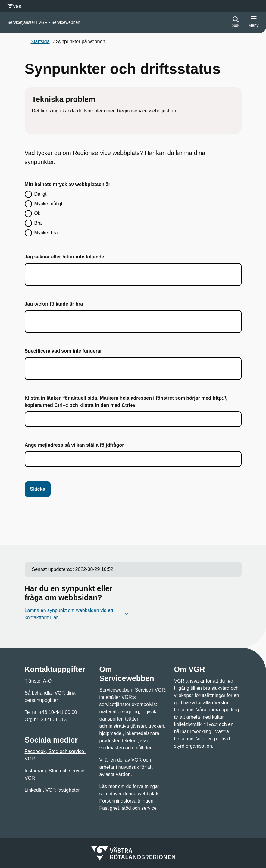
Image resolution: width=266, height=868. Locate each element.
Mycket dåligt (48, 204)
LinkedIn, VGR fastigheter (52, 790)
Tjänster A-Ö (38, 681)
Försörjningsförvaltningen (127, 801)
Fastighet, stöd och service (128, 808)
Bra (38, 223)
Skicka (38, 489)
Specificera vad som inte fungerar (63, 351)
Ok (37, 213)
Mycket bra (46, 233)
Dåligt (41, 194)
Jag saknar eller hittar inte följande (64, 257)
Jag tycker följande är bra (54, 304)
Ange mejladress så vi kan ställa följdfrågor (74, 445)
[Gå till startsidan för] (44, 22)
